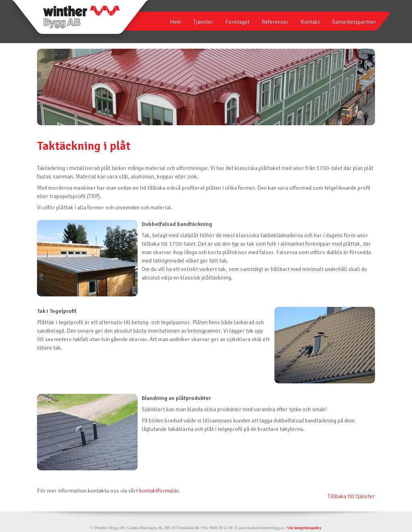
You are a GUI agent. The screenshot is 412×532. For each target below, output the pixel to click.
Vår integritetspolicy (304, 528)
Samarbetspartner (354, 22)
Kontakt (310, 22)
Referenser (275, 22)
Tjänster (203, 22)
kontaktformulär (159, 491)
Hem (175, 22)
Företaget (237, 22)
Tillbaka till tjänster (351, 496)
